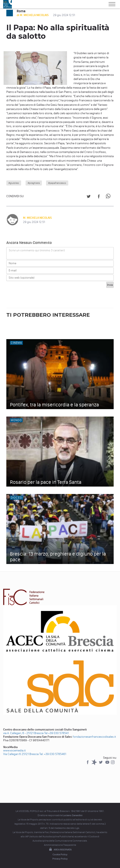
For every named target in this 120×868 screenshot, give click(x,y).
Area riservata (60, 850)
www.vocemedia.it (14, 750)
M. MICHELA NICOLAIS (37, 218)
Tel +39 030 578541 (56, 733)
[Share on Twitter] (89, 197)
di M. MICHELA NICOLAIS (33, 15)
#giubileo (14, 183)
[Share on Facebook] (99, 197)
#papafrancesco (57, 183)
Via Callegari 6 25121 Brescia (21, 754)
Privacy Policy (60, 859)
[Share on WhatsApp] (109, 197)
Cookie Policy (60, 854)
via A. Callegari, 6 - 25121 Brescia (23, 733)
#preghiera (34, 183)
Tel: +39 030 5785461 (53, 754)
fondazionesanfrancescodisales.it (94, 737)
